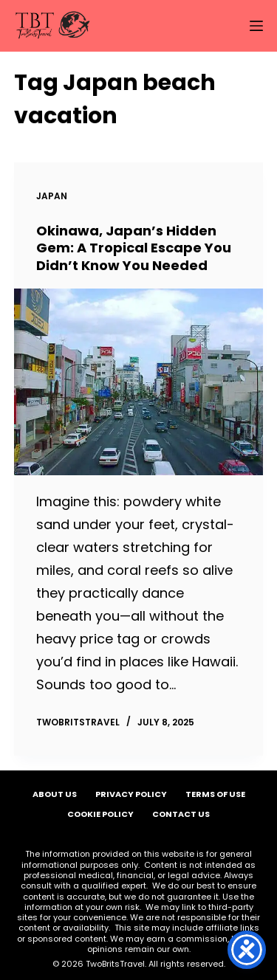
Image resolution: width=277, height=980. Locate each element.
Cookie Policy (100, 814)
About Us (55, 794)
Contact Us (181, 814)
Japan (52, 196)
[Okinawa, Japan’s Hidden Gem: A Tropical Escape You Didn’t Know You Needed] (139, 382)
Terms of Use (215, 794)
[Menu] (256, 26)
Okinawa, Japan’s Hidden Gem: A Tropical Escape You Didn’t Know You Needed (134, 248)
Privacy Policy (131, 794)
